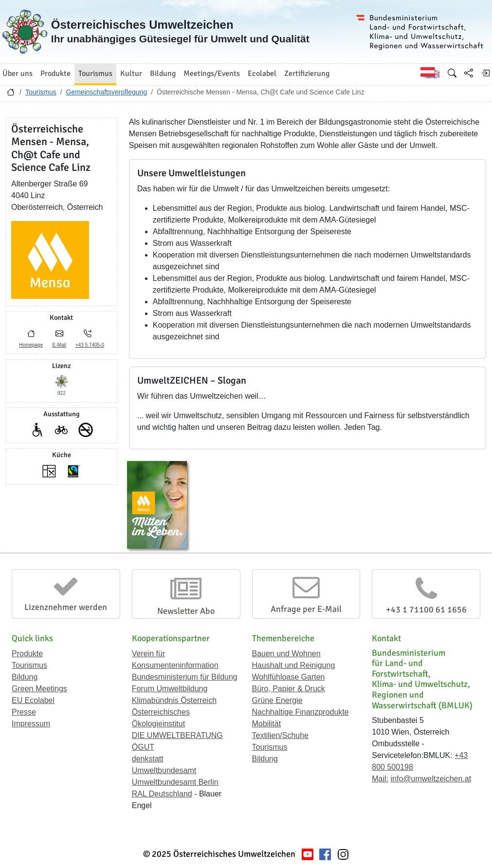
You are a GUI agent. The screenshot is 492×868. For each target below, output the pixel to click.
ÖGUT (143, 747)
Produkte (27, 654)
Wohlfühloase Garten (289, 677)
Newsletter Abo (186, 611)
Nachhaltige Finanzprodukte (301, 712)
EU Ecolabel (33, 700)
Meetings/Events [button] (212, 74)
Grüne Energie (277, 700)
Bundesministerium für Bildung (185, 677)
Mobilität (267, 724)
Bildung (25, 677)
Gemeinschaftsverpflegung (107, 92)
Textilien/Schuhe (281, 735)
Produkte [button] (55, 74)
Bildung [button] (163, 74)
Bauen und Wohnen (286, 654)
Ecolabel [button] (262, 74)
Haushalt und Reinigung (294, 665)
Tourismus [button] (95, 74)
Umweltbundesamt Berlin (175, 782)
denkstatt (148, 759)
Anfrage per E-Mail (306, 609)
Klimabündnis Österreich (174, 700)
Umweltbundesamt (164, 770)
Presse (24, 712)
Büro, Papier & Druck (289, 689)
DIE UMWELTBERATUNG (177, 735)
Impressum (31, 724)
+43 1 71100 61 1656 (426, 609)
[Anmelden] (485, 73)
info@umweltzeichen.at (431, 779)
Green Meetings (39, 689)
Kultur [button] (131, 74)
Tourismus (41, 92)
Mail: (380, 779)
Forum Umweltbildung (170, 689)
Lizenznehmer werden (66, 607)
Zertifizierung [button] (307, 74)
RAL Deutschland (162, 794)
